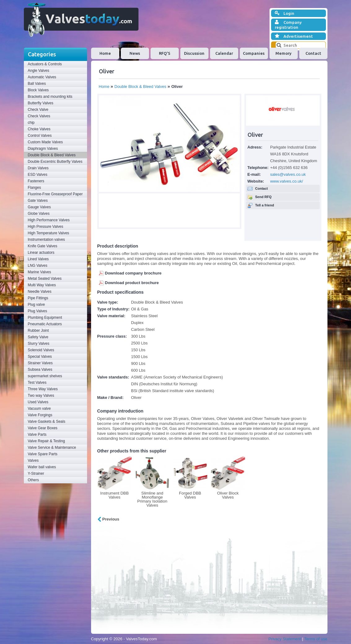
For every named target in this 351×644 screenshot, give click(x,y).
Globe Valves (39, 214)
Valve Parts (37, 434)
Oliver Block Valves (228, 495)
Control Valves (40, 136)
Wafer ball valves (42, 467)
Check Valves (39, 116)
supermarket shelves (45, 376)
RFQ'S (165, 53)
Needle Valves (40, 292)
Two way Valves (41, 395)
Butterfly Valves (41, 103)
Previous (108, 519)
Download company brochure (133, 273)
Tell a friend (265, 205)
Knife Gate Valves (43, 246)
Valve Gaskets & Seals (47, 421)
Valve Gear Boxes (43, 428)
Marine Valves (39, 272)
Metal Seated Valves (45, 279)
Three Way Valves (43, 389)
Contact (313, 53)
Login (285, 13)
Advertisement (294, 36)
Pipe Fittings (38, 298)
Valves (33, 460)
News (135, 53)
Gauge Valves (39, 207)
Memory (283, 53)
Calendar (224, 53)
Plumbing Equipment (45, 318)
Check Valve (38, 110)
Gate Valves (38, 201)
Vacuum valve (39, 408)
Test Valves (37, 383)
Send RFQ (263, 197)
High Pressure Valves (46, 227)
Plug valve (36, 305)
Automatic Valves (42, 77)
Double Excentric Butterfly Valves (55, 162)
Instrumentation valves (46, 240)
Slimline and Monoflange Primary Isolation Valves (152, 499)
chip (31, 123)
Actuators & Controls (45, 64)
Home (105, 53)
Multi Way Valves (42, 285)
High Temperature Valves (49, 233)
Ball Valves (37, 84)
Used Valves (38, 402)
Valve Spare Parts (43, 454)
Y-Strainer (36, 473)
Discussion (194, 53)
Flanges (35, 188)
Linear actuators (41, 253)
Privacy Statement (285, 639)
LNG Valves (38, 266)
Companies (254, 53)
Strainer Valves (40, 363)
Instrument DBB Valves (115, 495)
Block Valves (38, 90)
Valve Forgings (40, 415)
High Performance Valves (49, 220)
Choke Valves (39, 129)
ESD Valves (38, 175)
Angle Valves (39, 71)
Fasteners (36, 181)
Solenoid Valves (41, 350)
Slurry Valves (39, 344)
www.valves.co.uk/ (287, 181)
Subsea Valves (40, 370)
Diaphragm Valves (43, 149)
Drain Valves (38, 168)
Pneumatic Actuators (45, 324)
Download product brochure (132, 283)
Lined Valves (38, 259)
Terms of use (316, 639)
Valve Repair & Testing (46, 441)
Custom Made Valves (45, 142)
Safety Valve (38, 337)
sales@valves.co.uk (288, 174)
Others (33, 480)
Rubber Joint (38, 331)
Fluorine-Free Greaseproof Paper (55, 194)
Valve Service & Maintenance (52, 447)
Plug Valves (37, 311)
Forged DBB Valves (190, 495)
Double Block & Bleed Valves (52, 155)
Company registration (288, 25)
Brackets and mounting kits (50, 97)
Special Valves (40, 357)
